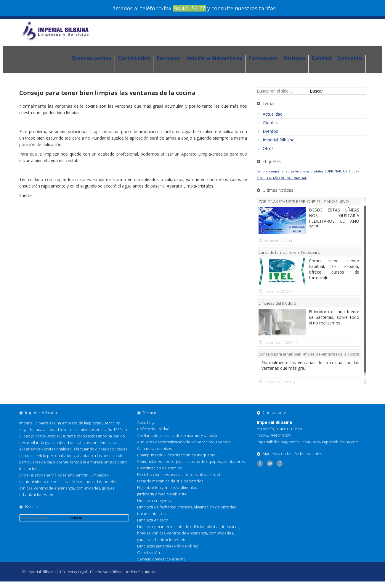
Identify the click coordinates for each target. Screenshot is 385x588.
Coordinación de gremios (159, 468)
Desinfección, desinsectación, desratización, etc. (180, 474)
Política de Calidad (153, 429)
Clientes (270, 123)
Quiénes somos (92, 58)
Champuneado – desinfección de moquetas (176, 455)
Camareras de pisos (154, 448)
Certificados (134, 58)
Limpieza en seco (153, 520)
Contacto (350, 58)
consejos (273, 171)
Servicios (168, 58)
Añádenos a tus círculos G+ (281, 463)
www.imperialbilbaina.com (336, 442)
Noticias (294, 58)
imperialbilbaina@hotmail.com (283, 442)
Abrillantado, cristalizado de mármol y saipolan (178, 435)
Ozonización (149, 553)
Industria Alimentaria (214, 58)
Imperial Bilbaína (279, 140)
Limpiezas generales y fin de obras (167, 546)
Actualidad (273, 114)
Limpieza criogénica (155, 500)
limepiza (287, 171)
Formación (263, 58)
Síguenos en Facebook (262, 463)
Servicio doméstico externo (161, 559)
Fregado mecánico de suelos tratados (170, 481)
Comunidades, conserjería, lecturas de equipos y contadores (191, 461)
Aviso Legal (147, 422)
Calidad (321, 58)
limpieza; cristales (309, 171)
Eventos (270, 131)
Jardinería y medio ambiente (162, 494)
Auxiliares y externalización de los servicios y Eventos (184, 442)
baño (261, 171)
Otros (268, 148)
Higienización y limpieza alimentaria (168, 487)
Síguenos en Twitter (271, 463)
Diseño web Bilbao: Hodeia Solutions (122, 572)
